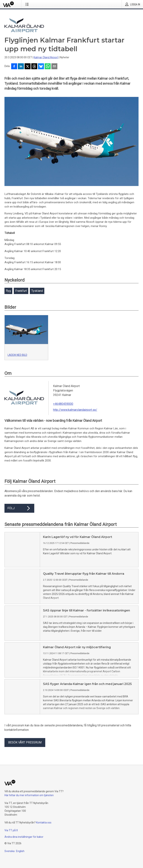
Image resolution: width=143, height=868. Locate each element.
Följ (19, 508)
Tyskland (37, 291)
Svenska (9, 851)
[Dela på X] (28, 67)
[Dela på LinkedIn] (21, 67)
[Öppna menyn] (28, 4)
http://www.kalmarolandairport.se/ (75, 410)
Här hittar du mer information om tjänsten (29, 795)
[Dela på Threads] (34, 67)
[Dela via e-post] (54, 67)
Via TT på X (11, 830)
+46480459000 (63, 404)
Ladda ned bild (17, 355)
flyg (8, 291)
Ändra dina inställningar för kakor (24, 837)
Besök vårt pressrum (25, 742)
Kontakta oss (44, 823)
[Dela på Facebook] (14, 67)
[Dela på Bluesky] (41, 67)
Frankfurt (21, 291)
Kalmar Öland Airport (46, 57)
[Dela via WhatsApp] (48, 67)
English (20, 851)
